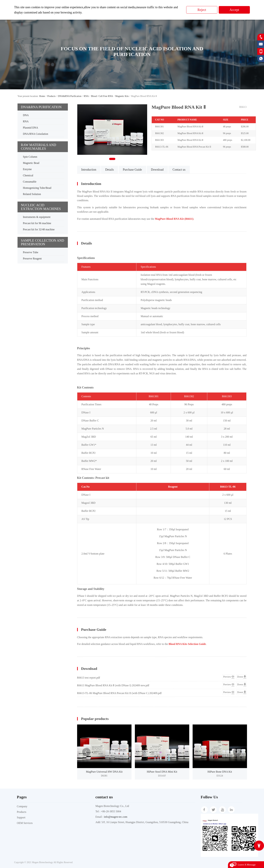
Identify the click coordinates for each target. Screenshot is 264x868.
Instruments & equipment (37, 217)
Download (157, 170)
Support (21, 817)
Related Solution (32, 194)
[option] (104, 752)
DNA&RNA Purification (70, 96)
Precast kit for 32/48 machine (39, 229)
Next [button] (237, 752)
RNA (86, 96)
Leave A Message (247, 865)
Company (22, 806)
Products (51, 96)
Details (110, 170)
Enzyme (27, 169)
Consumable (30, 182)
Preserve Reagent (32, 259)
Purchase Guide (132, 170)
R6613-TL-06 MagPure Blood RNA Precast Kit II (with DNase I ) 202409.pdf (119, 693)
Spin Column (30, 157)
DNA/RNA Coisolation (36, 134)
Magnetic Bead (31, 163)
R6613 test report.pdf (89, 678)
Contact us (179, 170)
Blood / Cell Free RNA (102, 96)
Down (240, 677)
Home (42, 96)
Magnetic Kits (122, 96)
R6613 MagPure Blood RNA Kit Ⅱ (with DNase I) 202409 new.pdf (113, 685)
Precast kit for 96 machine (37, 223)
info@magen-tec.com (116, 817)
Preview (227, 677)
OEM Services (25, 823)
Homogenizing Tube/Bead (37, 188)
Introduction (89, 170)
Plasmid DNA (30, 128)
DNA (26, 115)
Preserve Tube (31, 252)
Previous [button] (86, 752)
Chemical (28, 175)
